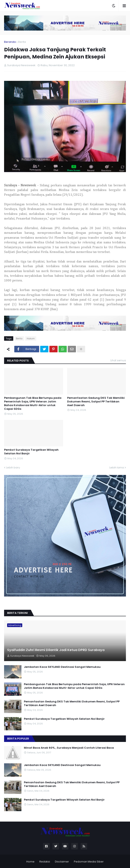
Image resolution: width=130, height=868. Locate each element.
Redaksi (45, 862)
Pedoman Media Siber (89, 862)
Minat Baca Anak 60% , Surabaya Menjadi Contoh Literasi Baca (69, 748)
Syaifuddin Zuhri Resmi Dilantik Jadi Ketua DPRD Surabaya (56, 650)
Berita (22, 42)
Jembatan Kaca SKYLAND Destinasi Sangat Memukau (62, 667)
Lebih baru (13, 468)
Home (30, 862)
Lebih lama (117, 468)
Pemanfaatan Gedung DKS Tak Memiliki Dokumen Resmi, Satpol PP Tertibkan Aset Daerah (96, 402)
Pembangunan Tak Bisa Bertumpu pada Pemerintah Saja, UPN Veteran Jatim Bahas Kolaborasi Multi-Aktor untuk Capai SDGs (33, 404)
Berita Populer (18, 739)
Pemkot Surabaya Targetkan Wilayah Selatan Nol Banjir (31, 452)
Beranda (10, 42)
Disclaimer (62, 862)
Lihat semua (118, 360)
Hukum (31, 338)
